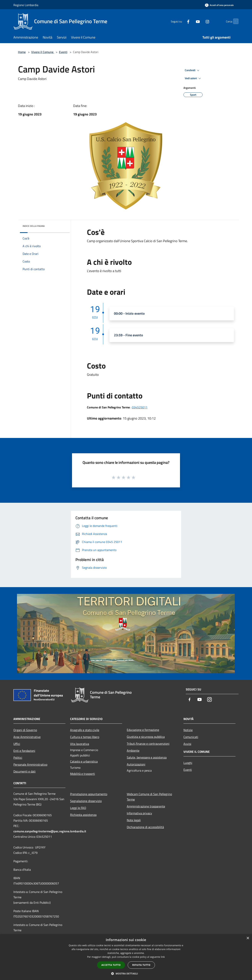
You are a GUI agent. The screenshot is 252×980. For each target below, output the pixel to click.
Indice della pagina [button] (34, 226)
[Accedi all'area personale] (219, 5)
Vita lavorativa (80, 744)
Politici (18, 758)
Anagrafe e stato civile (85, 730)
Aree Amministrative (27, 737)
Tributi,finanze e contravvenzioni (148, 744)
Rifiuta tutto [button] (141, 965)
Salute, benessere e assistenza (147, 757)
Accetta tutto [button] (111, 965)
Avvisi (187, 744)
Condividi (193, 70)
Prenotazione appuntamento (89, 794)
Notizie (188, 730)
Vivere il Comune (43, 52)
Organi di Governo (25, 730)
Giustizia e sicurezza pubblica (146, 737)
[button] (126, 973)
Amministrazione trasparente (146, 806)
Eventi (63, 52)
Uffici (17, 744)
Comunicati (191, 737)
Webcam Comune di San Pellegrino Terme (149, 797)
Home (22, 52)
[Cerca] (234, 21)
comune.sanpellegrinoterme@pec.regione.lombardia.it (50, 831)
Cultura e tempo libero (85, 737)
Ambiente (133, 750)
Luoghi (188, 763)
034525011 (140, 407)
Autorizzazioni (136, 764)
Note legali (134, 820)
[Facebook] (181, 21)
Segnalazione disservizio (86, 801)
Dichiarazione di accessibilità (145, 827)
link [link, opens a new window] (163, 957)
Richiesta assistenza (83, 815)
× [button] (248, 938)
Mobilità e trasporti (83, 774)
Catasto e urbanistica (84, 761)
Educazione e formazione (143, 730)
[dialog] (126, 957)
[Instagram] (200, 21)
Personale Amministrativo (30, 764)
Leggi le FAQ (78, 808)
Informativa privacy (139, 813)
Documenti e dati (25, 771)
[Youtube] (190, 21)
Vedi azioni (193, 78)
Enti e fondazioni (24, 751)
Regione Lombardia (26, 5)
